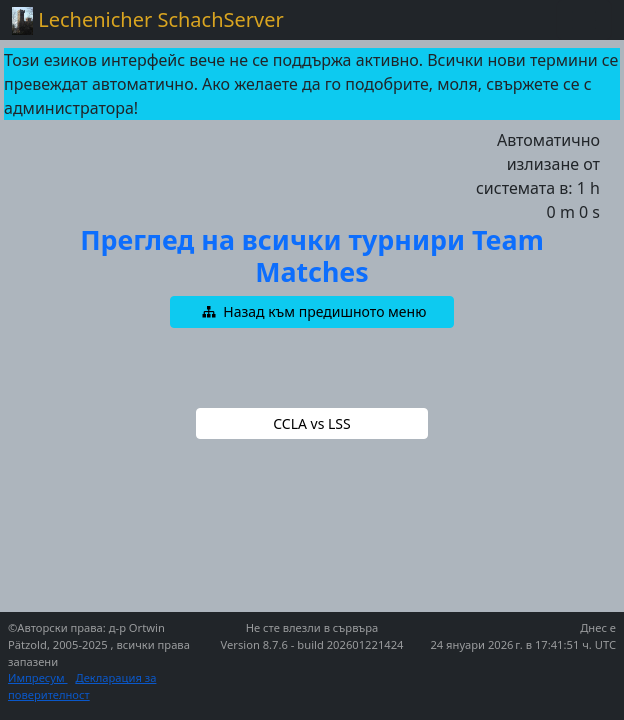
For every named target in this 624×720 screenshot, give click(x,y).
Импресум (38, 677)
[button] (312, 312)
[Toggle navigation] (584, 20)
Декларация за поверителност (82, 686)
